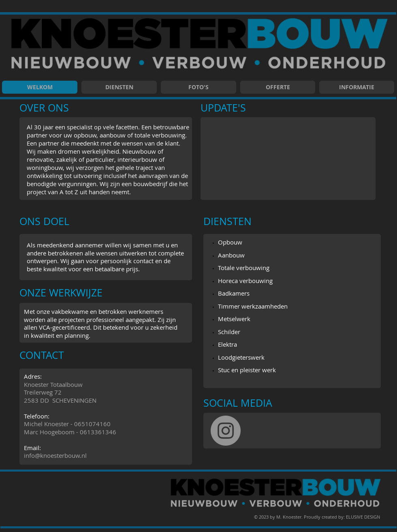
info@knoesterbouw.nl (55, 455)
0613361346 (98, 432)
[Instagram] (226, 431)
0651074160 (92, 424)
